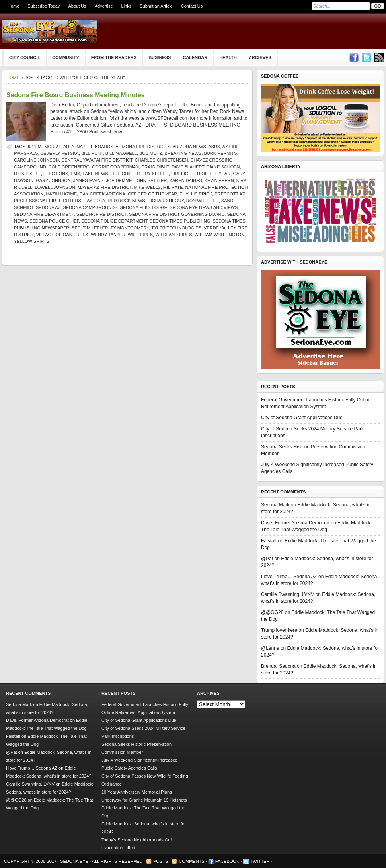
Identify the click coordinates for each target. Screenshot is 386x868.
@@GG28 (272, 612)
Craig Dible (155, 167)
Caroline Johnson (36, 160)
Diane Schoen (223, 167)
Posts (161, 861)
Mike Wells (147, 187)
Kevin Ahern (219, 180)
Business (160, 57)
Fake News (95, 174)
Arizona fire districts (143, 147)
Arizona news (189, 147)
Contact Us (192, 6)
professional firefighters (48, 201)
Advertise (104, 6)
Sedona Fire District (102, 214)
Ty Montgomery (130, 228)
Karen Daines (186, 180)
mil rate (173, 187)
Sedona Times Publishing (180, 221)
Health (228, 57)
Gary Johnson (53, 180)
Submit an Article (156, 6)
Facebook (227, 861)
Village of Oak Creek (62, 235)
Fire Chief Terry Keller (140, 174)
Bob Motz (151, 153)
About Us (77, 6)
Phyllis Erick (196, 194)
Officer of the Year (152, 194)
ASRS (214, 147)
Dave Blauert (188, 167)
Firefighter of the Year (201, 174)
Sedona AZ (48, 207)
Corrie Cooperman (115, 167)
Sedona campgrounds (91, 207)
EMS (75, 174)
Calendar (195, 57)
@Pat (267, 559)
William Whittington (220, 235)
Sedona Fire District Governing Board (177, 214)
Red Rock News (127, 201)
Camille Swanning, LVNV (288, 594)
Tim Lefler (96, 228)
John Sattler (151, 180)
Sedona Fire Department (44, 214)
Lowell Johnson (55, 187)
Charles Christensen (162, 160)
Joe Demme (119, 180)
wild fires (140, 235)
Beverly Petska (60, 153)
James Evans (88, 180)
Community (66, 57)
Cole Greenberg (69, 167)
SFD (76, 228)
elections (56, 174)
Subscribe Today (44, 6)
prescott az (230, 194)
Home (13, 6)
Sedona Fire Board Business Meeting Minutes (76, 95)
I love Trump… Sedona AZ (289, 577)
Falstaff (269, 541)
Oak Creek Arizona (102, 194)
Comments (191, 861)
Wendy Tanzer (108, 235)
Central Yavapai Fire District (97, 160)
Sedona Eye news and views (204, 207)
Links (127, 6)
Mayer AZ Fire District (104, 187)
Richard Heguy (166, 201)
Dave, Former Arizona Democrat (295, 523)
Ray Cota (94, 201)
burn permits (221, 153)
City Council (25, 57)
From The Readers (114, 57)
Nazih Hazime (62, 194)
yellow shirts (32, 241)
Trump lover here (279, 630)
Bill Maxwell (121, 153)
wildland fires (174, 235)
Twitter (260, 861)
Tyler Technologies (176, 228)
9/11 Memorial (44, 147)
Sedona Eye (75, 861)
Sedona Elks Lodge (144, 207)
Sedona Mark (275, 505)
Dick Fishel (27, 174)
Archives (260, 57)
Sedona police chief (54, 221)
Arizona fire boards (88, 147)
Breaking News (183, 153)
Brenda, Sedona (278, 666)
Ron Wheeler (203, 201)
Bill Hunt (92, 153)
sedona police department (114, 221)
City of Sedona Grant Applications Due (302, 418)
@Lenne (270, 648)
